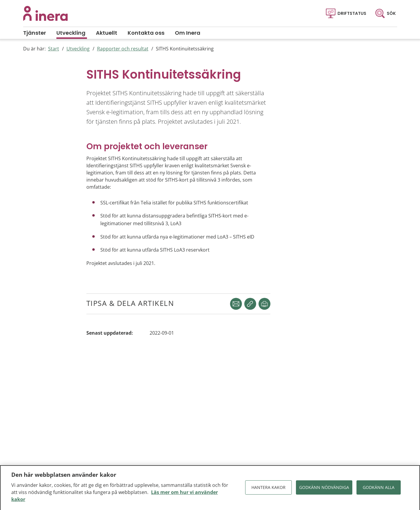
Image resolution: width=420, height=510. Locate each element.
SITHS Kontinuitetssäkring (185, 49)
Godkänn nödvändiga (324, 489)
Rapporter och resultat (123, 49)
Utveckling (78, 49)
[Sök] (385, 13)
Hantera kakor (268, 489)
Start (54, 49)
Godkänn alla (379, 489)
